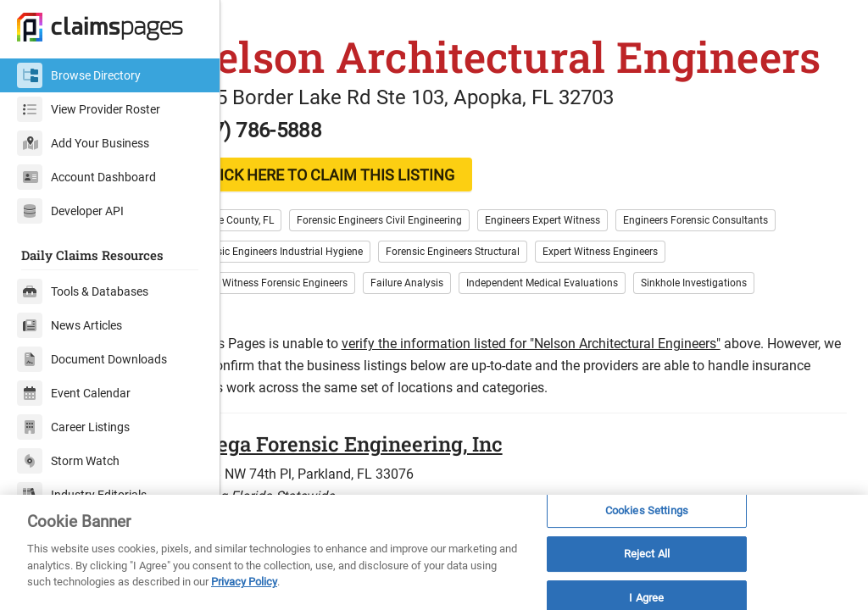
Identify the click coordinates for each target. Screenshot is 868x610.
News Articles (70, 325)
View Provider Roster (89, 109)
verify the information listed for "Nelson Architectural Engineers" (590, 395)
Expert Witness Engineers (659, 303)
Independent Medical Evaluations (601, 335)
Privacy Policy (244, 582)
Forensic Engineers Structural (511, 303)
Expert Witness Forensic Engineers (328, 335)
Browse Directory (79, 75)
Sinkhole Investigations (752, 335)
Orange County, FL (291, 272)
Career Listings (73, 427)
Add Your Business (83, 143)
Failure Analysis (465, 335)
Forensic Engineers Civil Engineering (438, 272)
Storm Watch (68, 461)
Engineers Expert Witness (601, 272)
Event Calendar (74, 393)
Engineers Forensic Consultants (754, 272)
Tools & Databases (83, 291)
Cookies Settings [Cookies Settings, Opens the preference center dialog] (647, 510)
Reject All (647, 554)
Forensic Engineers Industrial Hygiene (335, 303)
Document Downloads (92, 359)
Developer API (70, 211)
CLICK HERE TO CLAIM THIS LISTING (386, 227)
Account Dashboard (86, 177)
